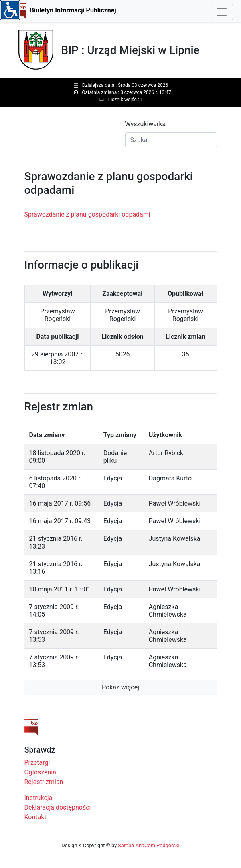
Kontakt (35, 817)
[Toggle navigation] (222, 12)
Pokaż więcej (120, 687)
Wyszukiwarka (146, 124)
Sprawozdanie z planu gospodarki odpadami (87, 214)
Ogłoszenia (40, 772)
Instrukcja (38, 798)
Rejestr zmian (44, 782)
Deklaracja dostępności (58, 807)
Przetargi (37, 763)
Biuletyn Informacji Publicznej (73, 10)
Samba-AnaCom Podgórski (149, 845)
